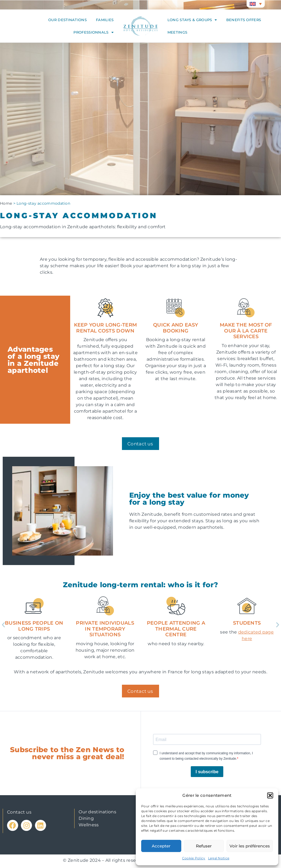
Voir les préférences (250, 846)
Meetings (177, 32)
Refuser (204, 846)
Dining (86, 818)
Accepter (161, 846)
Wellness (89, 825)
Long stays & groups (192, 20)
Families (105, 20)
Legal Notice (219, 858)
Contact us (19, 812)
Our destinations (67, 20)
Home (6, 203)
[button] (270, 795)
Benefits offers (244, 20)
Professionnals (93, 32)
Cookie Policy (194, 858)
